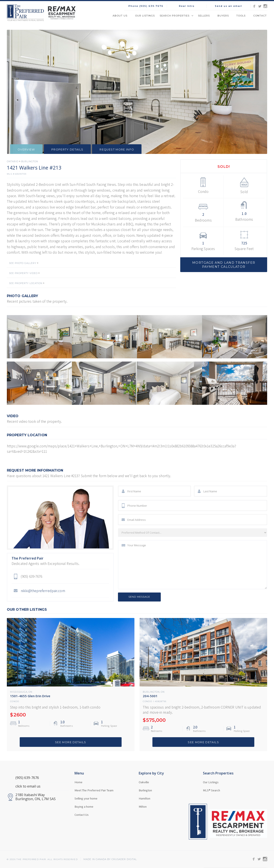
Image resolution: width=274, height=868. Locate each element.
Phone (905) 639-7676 (146, 6)
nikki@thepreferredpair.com (43, 591)
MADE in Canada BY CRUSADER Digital (110, 859)
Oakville (144, 782)
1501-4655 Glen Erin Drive (30, 696)
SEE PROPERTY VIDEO (23, 273)
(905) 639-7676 (27, 778)
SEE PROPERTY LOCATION (26, 283)
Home (78, 782)
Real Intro (187, 6)
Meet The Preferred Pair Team (94, 790)
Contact (260, 16)
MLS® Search (211, 790)
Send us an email (229, 6)
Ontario (13, 162)
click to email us (28, 786)
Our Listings (145, 16)
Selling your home (86, 798)
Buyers (223, 16)
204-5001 (150, 696)
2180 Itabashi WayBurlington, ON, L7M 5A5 (36, 797)
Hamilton (144, 798)
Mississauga (19, 692)
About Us (120, 16)
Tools (241, 16)
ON (30, 692)
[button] (176, 16)
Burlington (30, 162)
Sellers (204, 16)
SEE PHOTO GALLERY (23, 263)
